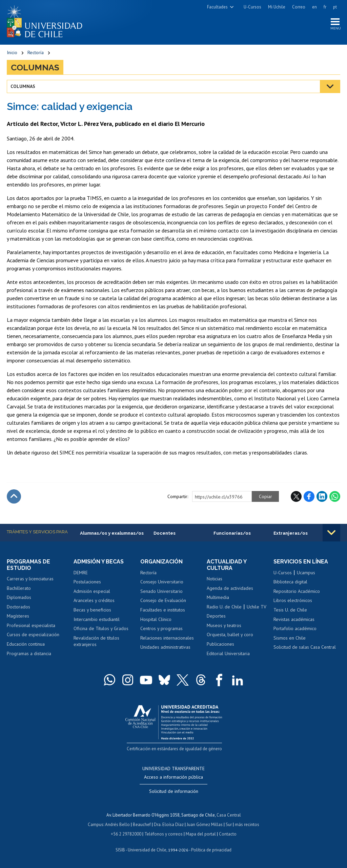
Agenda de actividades (230, 588)
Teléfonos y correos (164, 834)
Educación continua (26, 644)
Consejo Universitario (162, 582)
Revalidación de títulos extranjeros (96, 641)
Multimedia (218, 597)
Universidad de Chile (147, 850)
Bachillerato (19, 588)
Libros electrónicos (293, 600)
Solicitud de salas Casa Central (305, 647)
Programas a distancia (29, 653)
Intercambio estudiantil (97, 619)
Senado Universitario (161, 591)
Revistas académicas (294, 619)
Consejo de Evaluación (163, 600)
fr (325, 7)
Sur (229, 825)
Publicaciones (220, 644)
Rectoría (36, 52)
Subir (14, 496)
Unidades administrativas (165, 647)
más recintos (247, 825)
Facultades (217, 7)
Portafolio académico (295, 628)
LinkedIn (322, 496)
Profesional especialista (31, 625)
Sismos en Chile (290, 638)
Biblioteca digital (290, 582)
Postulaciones (87, 582)
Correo (299, 7)
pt (335, 7)
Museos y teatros (224, 625)
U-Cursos (252, 7)
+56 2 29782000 (126, 834)
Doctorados (18, 607)
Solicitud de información (174, 791)
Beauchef (142, 825)
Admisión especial (92, 591)
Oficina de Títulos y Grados (101, 628)
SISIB (120, 850)
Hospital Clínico (156, 619)
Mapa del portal (201, 834)
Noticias (215, 579)
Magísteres (18, 616)
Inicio (12, 52)
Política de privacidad (211, 850)
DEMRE (81, 573)
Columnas (35, 67)
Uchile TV (257, 607)
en (314, 7)
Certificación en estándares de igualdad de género (174, 749)
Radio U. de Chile (224, 607)
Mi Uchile (277, 7)
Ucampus (306, 573)
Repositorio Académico (297, 591)
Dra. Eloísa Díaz (169, 825)
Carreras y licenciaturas (30, 579)
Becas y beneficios (92, 610)
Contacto (228, 834)
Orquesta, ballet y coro (230, 635)
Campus (96, 825)
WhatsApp (335, 496)
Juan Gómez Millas (205, 825)
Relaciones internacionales (167, 638)
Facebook (309, 496)
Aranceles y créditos (94, 600)
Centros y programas (161, 628)
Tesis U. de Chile (290, 610)
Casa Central (229, 815)
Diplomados (19, 597)
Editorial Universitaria (228, 653)
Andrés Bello (117, 825)
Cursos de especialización (33, 635)
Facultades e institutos (163, 610)
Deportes (216, 616)
